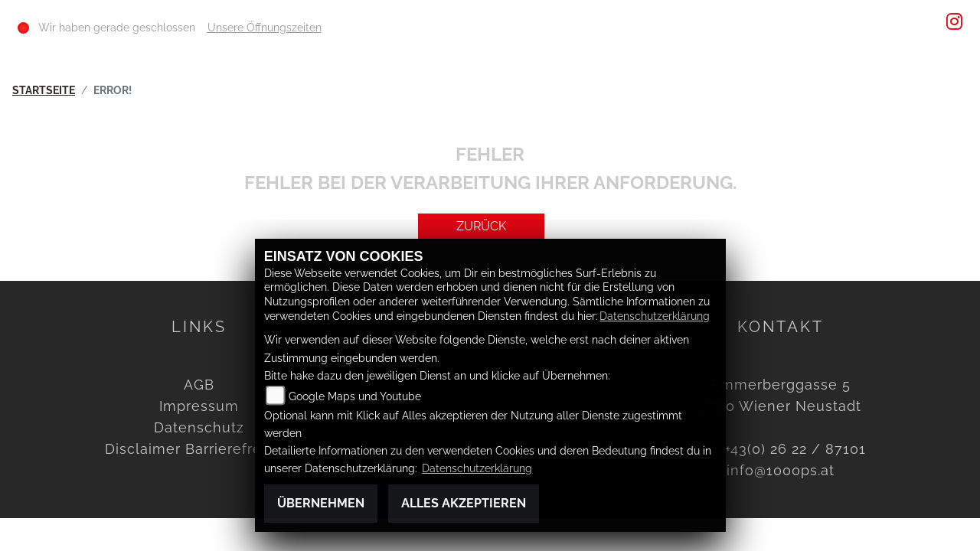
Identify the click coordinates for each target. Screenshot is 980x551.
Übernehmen (321, 503)
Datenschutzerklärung (655, 316)
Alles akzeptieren (464, 503)
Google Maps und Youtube (355, 396)
